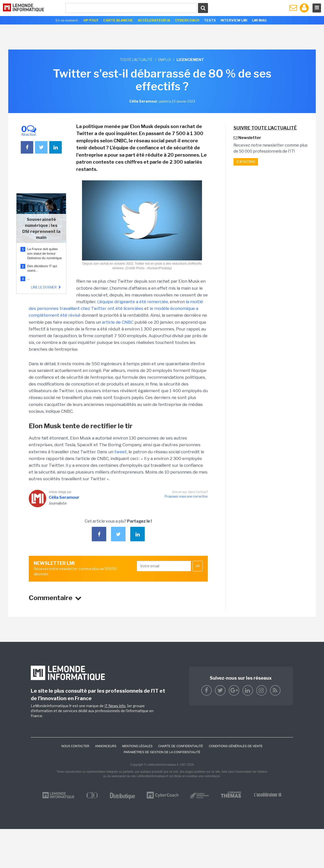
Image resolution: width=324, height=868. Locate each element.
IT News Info (115, 706)
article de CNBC (118, 322)
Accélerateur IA (154, 20)
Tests (210, 20)
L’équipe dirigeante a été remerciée (133, 302)
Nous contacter (75, 746)
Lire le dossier (46, 287)
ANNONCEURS (106, 746)
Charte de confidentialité (181, 746)
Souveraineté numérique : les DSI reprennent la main (41, 228)
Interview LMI (234, 20)
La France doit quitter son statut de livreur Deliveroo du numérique (44, 254)
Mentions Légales (137, 746)
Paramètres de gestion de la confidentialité (162, 752)
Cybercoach (187, 20)
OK (198, 566)
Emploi (164, 60)
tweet (120, 452)
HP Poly (91, 20)
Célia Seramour (64, 497)
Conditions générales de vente (236, 746)
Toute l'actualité (136, 60)
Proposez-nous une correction (186, 496)
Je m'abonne (246, 162)
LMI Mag (259, 20)
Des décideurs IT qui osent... (42, 268)
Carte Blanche (118, 20)
